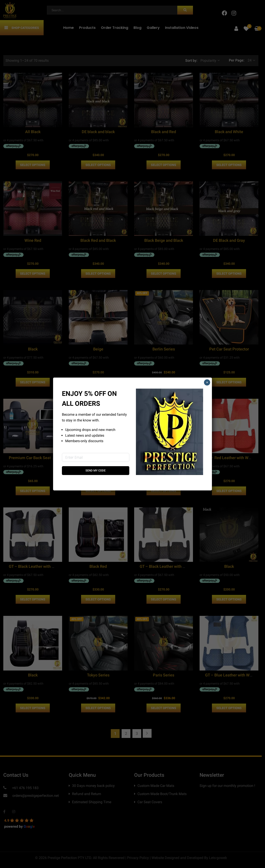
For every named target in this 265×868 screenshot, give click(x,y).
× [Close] (207, 382)
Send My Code (95, 470)
